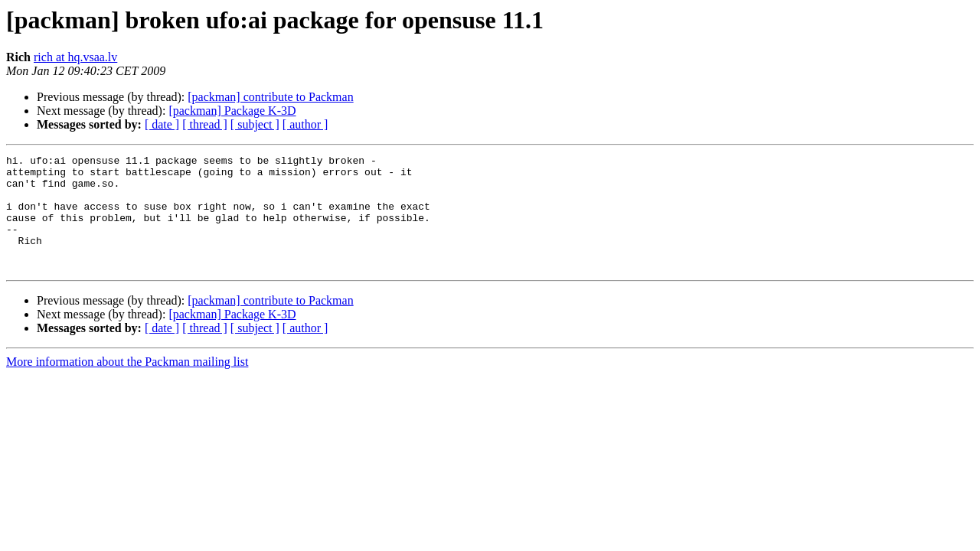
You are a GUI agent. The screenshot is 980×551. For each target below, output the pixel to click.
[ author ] (305, 124)
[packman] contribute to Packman (270, 97)
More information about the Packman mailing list (127, 385)
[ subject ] (255, 124)
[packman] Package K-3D (232, 111)
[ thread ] (205, 124)
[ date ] (162, 124)
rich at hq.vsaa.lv (75, 57)
